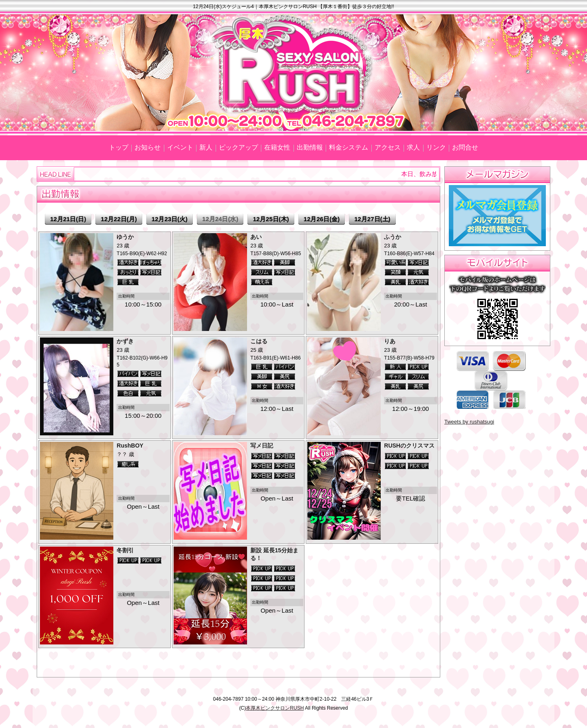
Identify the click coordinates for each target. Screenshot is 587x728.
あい (256, 237)
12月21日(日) (68, 219)
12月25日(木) (271, 219)
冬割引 (125, 550)
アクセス (388, 147)
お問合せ (465, 147)
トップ (119, 147)
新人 (206, 147)
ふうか (393, 237)
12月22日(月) (119, 219)
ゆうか (125, 237)
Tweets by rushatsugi (469, 422)
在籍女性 (277, 147)
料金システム (349, 147)
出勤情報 (310, 147)
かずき (125, 341)
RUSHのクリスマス (409, 446)
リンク (436, 147)
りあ (390, 341)
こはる (259, 341)
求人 (413, 147)
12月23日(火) (170, 219)
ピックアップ (238, 147)
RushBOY (130, 446)
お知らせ (148, 147)
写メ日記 (262, 446)
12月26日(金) (322, 219)
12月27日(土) (372, 219)
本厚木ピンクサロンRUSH (275, 708)
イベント (180, 147)
